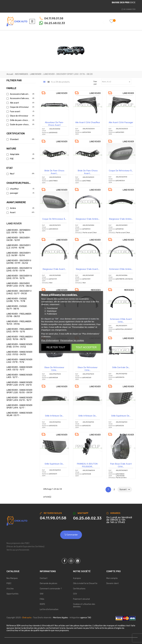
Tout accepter (86, 347)
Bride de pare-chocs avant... (54, 172)
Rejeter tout (56, 347)
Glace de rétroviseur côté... (54, 369)
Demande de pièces (49, 583)
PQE (20, 159)
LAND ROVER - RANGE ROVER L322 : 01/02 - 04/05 (19, 353)
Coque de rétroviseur (20, 107)
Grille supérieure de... (121, 416)
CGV (75, 594)
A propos (77, 578)
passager (20, 193)
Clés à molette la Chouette (85, 583)
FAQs (42, 599)
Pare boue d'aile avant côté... (121, 465)
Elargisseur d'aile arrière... (88, 219)
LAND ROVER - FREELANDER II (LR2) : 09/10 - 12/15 (19, 330)
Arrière (20, 208)
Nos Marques (12, 578)
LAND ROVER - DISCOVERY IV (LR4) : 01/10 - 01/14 (19, 269)
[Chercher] (87, 21)
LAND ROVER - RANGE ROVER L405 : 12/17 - (19, 376)
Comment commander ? (51, 589)
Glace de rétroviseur (20, 116)
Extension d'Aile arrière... (121, 269)
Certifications (79, 589)
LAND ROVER (14, 224)
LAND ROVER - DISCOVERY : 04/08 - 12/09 (19, 239)
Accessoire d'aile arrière (20, 94)
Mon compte (112, 578)
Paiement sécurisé (81, 599)
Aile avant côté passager (121, 122)
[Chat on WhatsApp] (88, 518)
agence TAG (86, 618)
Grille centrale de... (121, 367)
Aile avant (20, 103)
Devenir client (113, 583)
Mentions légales (61, 618)
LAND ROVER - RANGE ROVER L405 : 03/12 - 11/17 (19, 368)
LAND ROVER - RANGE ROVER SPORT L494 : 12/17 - (19, 407)
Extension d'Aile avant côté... (121, 320)
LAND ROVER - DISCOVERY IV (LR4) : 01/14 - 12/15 (19, 277)
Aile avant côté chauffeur (88, 122)
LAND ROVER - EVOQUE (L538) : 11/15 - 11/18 (17, 300)
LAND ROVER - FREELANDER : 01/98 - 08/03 (19, 315)
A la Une (10, 589)
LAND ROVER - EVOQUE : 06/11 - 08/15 (17, 308)
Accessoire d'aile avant (20, 98)
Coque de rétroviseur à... (121, 171)
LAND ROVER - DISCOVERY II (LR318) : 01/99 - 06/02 (19, 262)
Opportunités (12, 594)
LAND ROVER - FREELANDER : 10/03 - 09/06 (19, 323)
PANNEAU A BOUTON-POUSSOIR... (88, 465)
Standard (20, 139)
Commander (71, 535)
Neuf (20, 174)
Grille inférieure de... (54, 416)
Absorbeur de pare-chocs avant (54, 124)
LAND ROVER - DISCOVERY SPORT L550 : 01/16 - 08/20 (19, 285)
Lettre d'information (49, 609)
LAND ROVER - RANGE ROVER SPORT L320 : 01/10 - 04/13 (19, 384)
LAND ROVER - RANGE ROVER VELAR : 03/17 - (19, 414)
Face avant (20, 112)
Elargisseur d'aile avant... (54, 269)
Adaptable (20, 154)
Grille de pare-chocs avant (20, 120)
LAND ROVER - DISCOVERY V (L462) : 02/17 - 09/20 (19, 292)
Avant (20, 213)
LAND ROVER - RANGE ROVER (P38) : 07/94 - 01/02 (19, 346)
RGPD (42, 604)
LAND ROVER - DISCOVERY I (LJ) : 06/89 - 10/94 (19, 254)
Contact (44, 578)
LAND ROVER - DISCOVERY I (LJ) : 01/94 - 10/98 (19, 247)
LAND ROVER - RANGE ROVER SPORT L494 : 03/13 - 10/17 (19, 399)
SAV (42, 594)
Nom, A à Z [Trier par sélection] (117, 82)
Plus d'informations (50, 340)
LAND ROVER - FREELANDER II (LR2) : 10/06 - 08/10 (19, 338)
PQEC (9, 583)
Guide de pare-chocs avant (20, 125)
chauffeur (20, 189)
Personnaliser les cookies (72, 340)
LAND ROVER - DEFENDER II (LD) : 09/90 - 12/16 (18, 231)
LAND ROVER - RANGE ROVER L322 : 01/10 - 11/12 (19, 361)
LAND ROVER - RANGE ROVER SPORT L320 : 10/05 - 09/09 (19, 391)
